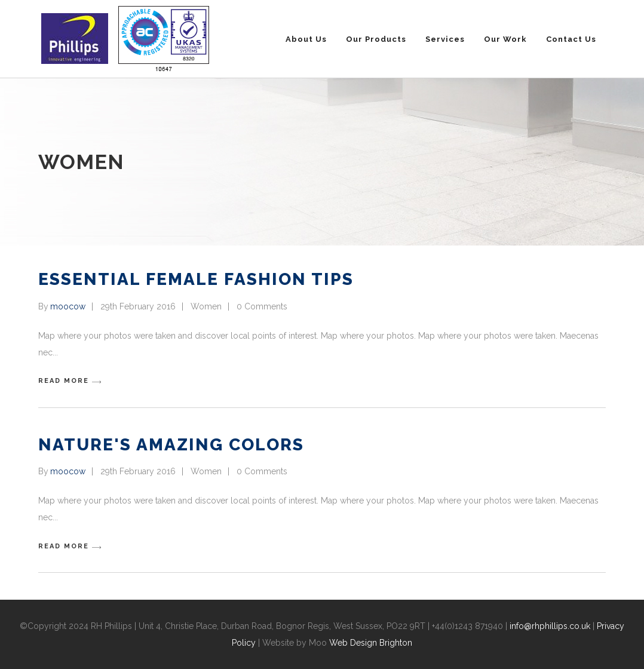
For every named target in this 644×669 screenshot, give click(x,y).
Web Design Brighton (371, 643)
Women (206, 306)
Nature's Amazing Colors (171, 445)
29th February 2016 (138, 306)
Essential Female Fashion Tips (196, 279)
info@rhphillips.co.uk (550, 626)
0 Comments (262, 306)
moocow (68, 306)
